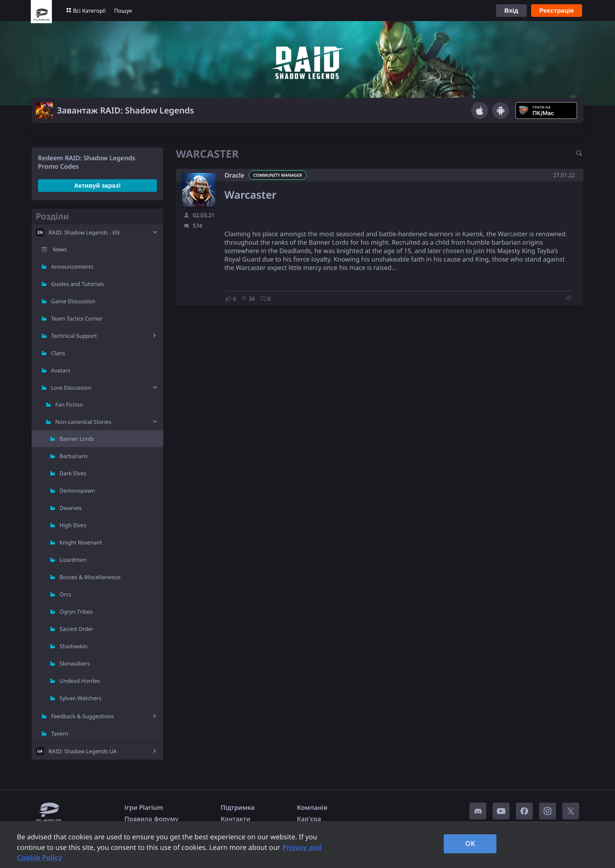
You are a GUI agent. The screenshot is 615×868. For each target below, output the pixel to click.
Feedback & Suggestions (82, 716)
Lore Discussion (71, 388)
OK (470, 844)
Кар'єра (309, 819)
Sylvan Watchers (80, 698)
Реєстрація (557, 10)
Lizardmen (73, 560)
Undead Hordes (80, 681)
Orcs (65, 594)
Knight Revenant (81, 542)
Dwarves (71, 508)
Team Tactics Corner (77, 318)
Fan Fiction (69, 404)
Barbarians (74, 456)
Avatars (61, 370)
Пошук (123, 11)
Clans (58, 353)
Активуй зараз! (97, 185)
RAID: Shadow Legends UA (83, 751)
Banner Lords (77, 439)
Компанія (312, 808)
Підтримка (238, 808)
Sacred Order (76, 629)
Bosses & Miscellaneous (90, 577)
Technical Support (74, 336)
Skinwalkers (75, 663)
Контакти (235, 819)
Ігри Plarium (144, 808)
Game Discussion (73, 301)
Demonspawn (77, 491)
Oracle (234, 175)
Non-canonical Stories (83, 422)
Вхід (511, 10)
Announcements (72, 267)
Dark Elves (73, 473)
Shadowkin (74, 646)
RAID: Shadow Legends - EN (84, 232)
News (60, 249)
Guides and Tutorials (77, 284)
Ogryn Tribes (76, 612)
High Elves (73, 525)
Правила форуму (151, 819)
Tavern (60, 733)
